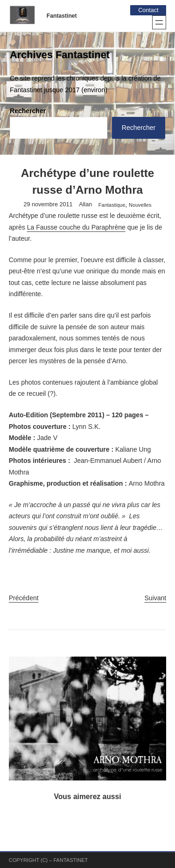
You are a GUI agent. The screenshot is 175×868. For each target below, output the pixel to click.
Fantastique (112, 205)
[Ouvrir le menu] (159, 22)
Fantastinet (62, 16)
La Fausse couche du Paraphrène (76, 227)
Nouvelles (140, 205)
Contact (148, 10)
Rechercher (28, 111)
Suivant (156, 598)
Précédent (24, 598)
